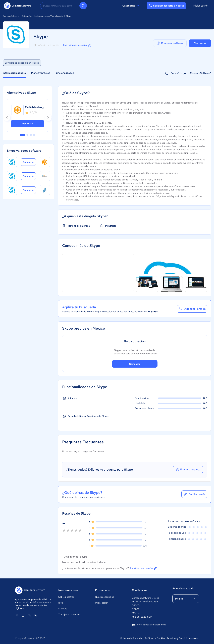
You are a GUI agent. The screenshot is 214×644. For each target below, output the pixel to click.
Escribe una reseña (144, 568)
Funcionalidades (64, 73)
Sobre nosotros (66, 597)
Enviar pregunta (188, 470)
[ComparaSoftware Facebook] (29, 616)
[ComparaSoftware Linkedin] (17, 616)
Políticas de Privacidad (132, 638)
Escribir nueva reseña (77, 45)
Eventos (63, 609)
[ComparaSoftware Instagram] (35, 616)
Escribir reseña (194, 494)
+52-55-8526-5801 (142, 617)
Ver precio (200, 43)
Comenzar (135, 364)
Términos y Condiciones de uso (183, 638)
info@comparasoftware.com (149, 625)
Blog (61, 603)
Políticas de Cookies (155, 638)
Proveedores (103, 590)
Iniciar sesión (201, 6)
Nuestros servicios (104, 597)
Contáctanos (139, 590)
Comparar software (170, 43)
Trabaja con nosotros (69, 614)
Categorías (131, 6)
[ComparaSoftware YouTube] (23, 616)
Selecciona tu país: (183, 588)
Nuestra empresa (68, 590)
